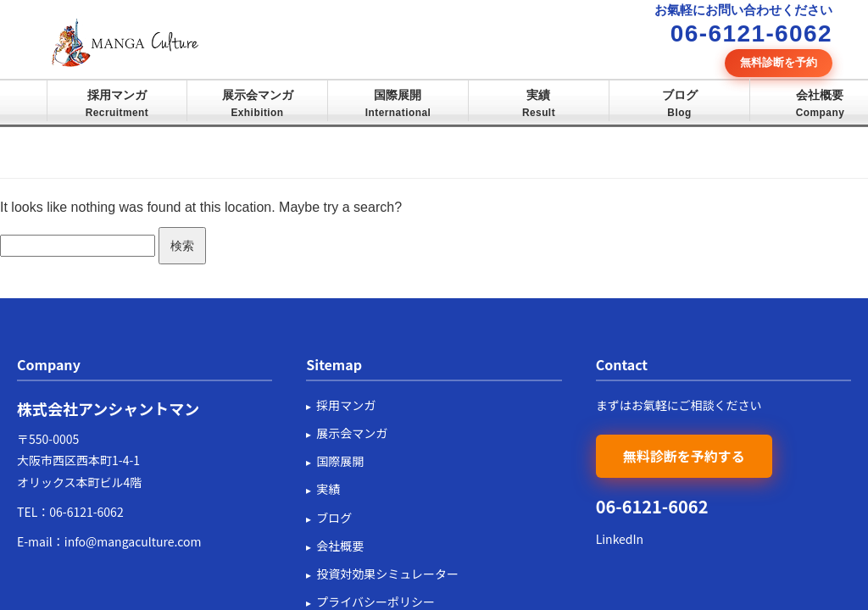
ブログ (680, 104)
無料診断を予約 (779, 62)
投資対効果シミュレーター (387, 574)
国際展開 (398, 104)
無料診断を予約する (684, 456)
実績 (539, 104)
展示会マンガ (258, 104)
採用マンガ (117, 104)
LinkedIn (620, 539)
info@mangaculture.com (133, 541)
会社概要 (821, 104)
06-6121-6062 (86, 512)
